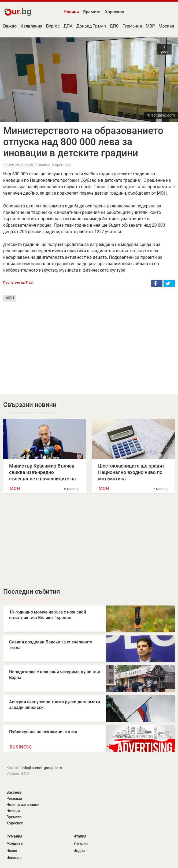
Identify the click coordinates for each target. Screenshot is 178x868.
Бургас (53, 26)
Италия (80, 836)
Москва (166, 26)
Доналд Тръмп (91, 26)
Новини (71, 12)
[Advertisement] (89, 344)
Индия (79, 851)
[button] (157, 283)
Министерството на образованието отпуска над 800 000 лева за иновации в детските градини (83, 142)
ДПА (68, 26)
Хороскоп (114, 12)
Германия (132, 26)
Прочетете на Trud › (19, 282)
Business (21, 747)
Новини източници (23, 805)
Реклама (14, 798)
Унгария (81, 843)
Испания (14, 858)
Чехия (12, 851)
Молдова (14, 843)
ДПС (114, 26)
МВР (150, 26)
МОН (162, 193)
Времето (92, 12)
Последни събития (32, 592)
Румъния (14, 836)
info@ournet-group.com (42, 768)
